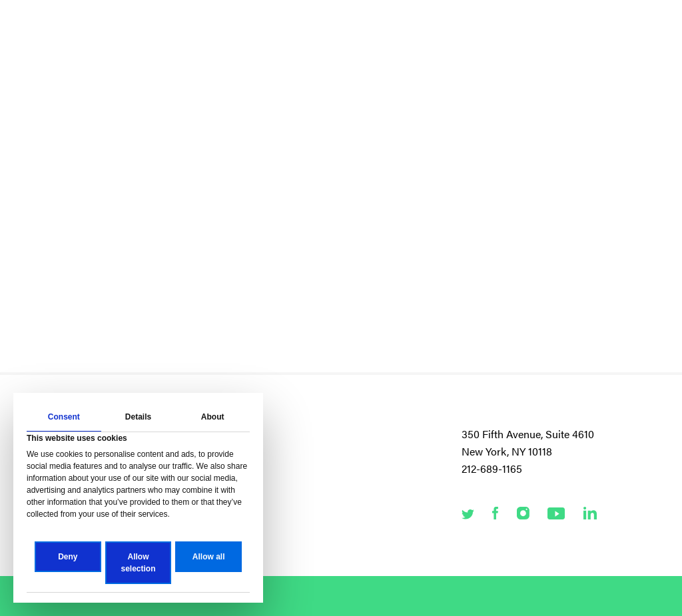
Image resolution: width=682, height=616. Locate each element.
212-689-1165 (492, 468)
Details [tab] (138, 417)
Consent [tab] (64, 417)
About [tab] (213, 417)
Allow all (209, 557)
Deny (68, 557)
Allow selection (138, 563)
